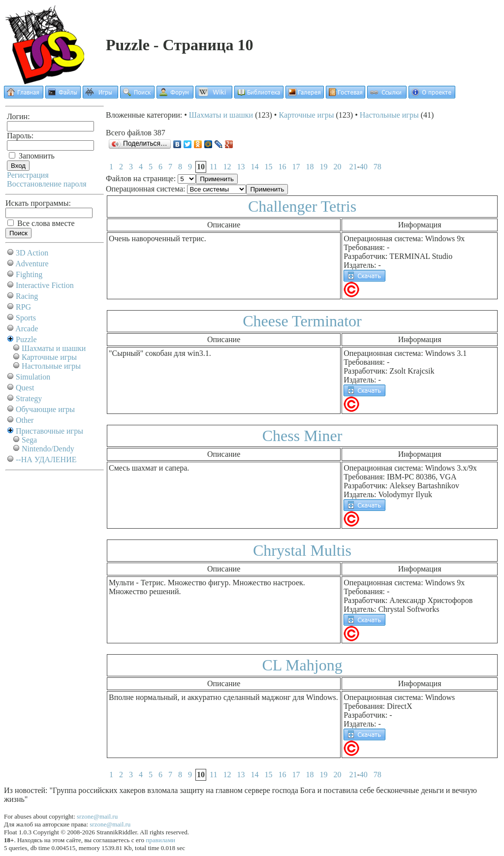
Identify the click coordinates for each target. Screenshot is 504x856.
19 (323, 167)
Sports (26, 318)
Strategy (29, 398)
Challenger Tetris (302, 206)
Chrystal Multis (302, 550)
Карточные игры (49, 357)
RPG (23, 307)
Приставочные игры (49, 431)
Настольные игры (51, 366)
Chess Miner (302, 436)
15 (268, 167)
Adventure (32, 264)
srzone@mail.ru (97, 816)
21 (353, 167)
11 (213, 167)
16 (282, 167)
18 (310, 167)
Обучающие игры (45, 409)
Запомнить (32, 156)
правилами (160, 840)
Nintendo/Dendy (48, 449)
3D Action (32, 253)
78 (378, 167)
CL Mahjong (302, 665)
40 (364, 167)
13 (241, 167)
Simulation (33, 377)
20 (337, 167)
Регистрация (28, 175)
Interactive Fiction (45, 285)
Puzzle (26, 339)
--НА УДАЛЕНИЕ (46, 460)
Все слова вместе (41, 223)
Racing (27, 296)
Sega (29, 440)
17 (296, 167)
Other (25, 420)
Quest (25, 388)
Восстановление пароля (47, 184)
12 (227, 167)
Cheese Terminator (302, 321)
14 (254, 167)
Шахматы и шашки (54, 348)
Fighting (29, 274)
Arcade (27, 329)
